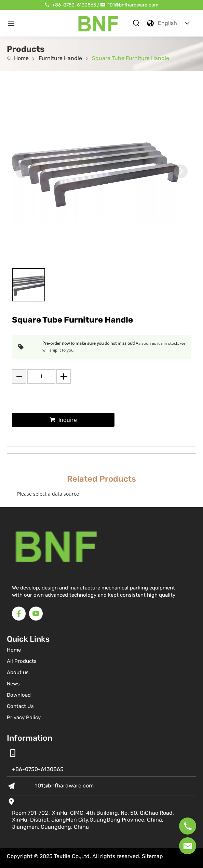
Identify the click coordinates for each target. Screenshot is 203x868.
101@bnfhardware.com (133, 5)
